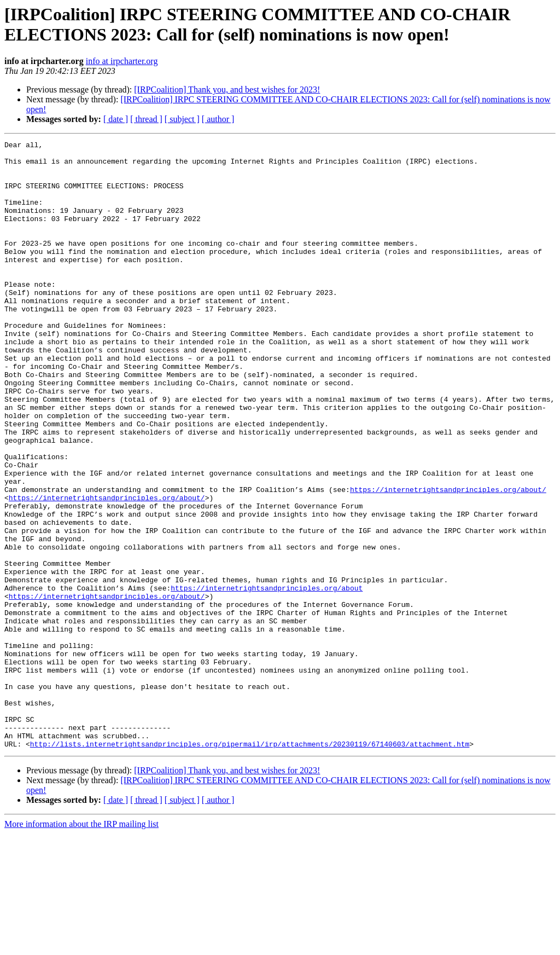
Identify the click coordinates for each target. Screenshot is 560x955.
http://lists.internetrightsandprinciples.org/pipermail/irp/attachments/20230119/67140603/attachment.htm (250, 865)
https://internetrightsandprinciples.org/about (267, 678)
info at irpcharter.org (122, 61)
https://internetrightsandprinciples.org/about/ (448, 560)
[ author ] (218, 119)
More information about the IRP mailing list (81, 945)
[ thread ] (146, 119)
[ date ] (116, 119)
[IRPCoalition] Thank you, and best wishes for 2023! (227, 89)
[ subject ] (182, 119)
